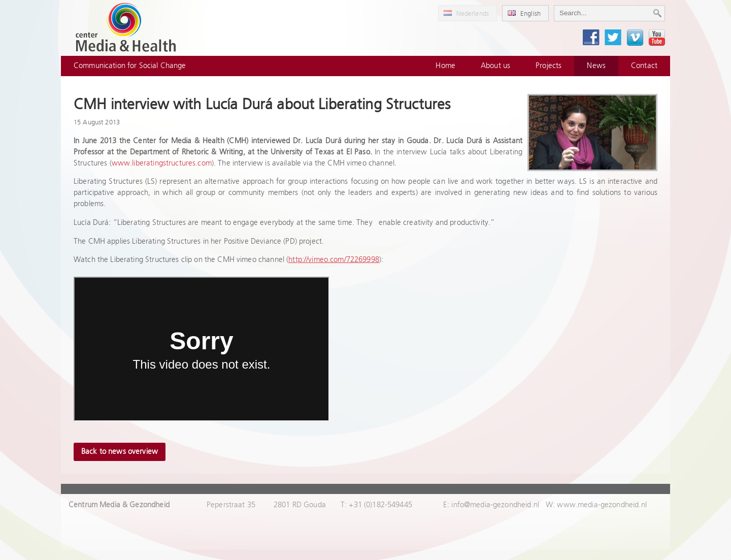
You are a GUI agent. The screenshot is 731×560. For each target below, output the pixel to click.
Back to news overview (120, 452)
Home (445, 66)
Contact (644, 66)
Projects (549, 66)
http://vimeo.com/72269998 (334, 260)
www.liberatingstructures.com (162, 163)
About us (495, 66)
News (596, 66)
